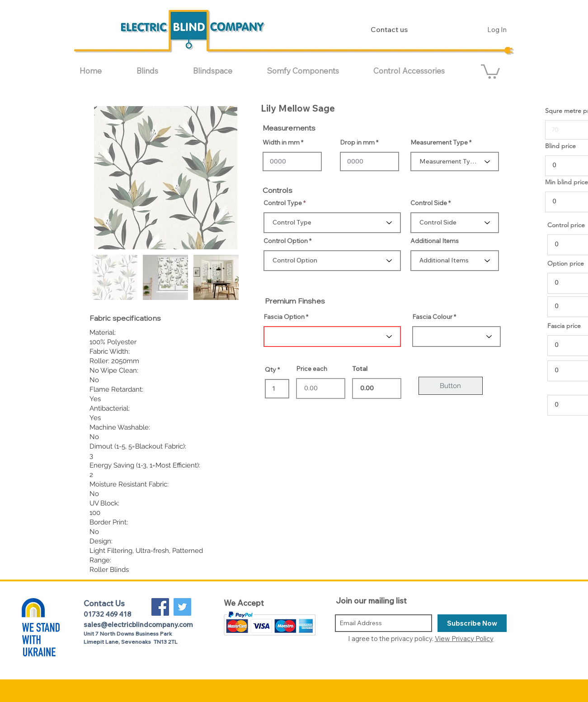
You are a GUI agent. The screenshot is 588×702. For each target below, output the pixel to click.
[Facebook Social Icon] (160, 607)
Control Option (286, 241)
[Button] (451, 386)
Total (360, 369)
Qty (270, 370)
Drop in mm (357, 142)
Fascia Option (284, 317)
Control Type (283, 203)
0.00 (377, 388)
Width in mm (281, 142)
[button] (158, 71)
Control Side (429, 203)
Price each (312, 369)
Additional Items (435, 241)
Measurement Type (439, 142)
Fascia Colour (432, 317)
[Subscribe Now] (472, 623)
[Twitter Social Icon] (182, 607)
